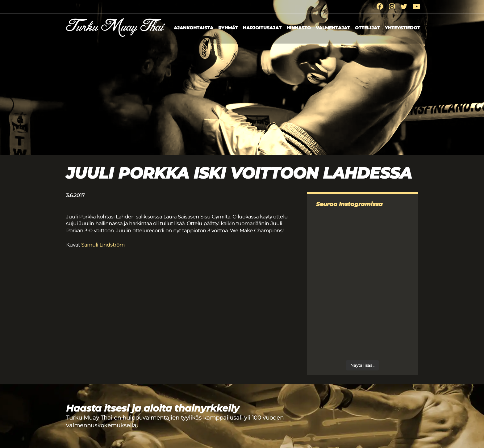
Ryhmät (228, 28)
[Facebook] (380, 7)
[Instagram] (392, 7)
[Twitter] (404, 7)
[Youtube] (417, 7)
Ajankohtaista (194, 28)
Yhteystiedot (403, 28)
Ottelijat (367, 28)
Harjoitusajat (262, 28)
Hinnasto (299, 28)
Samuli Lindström (103, 245)
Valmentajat (333, 28)
